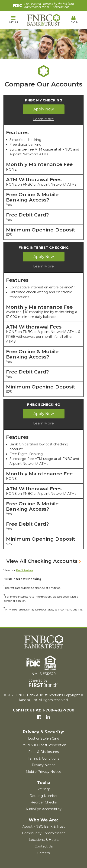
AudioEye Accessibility (43, 809)
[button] (13, 20)
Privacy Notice (44, 765)
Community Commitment (43, 833)
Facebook (39, 717)
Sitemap (43, 789)
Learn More (43, 119)
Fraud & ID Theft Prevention (43, 745)
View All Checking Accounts (42, 561)
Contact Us (44, 846)
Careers (43, 853)
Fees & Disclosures (43, 752)
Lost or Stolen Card (44, 738)
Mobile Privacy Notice (43, 772)
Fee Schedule (24, 570)
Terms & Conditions (43, 758)
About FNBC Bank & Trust (44, 827)
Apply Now (44, 109)
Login (74, 20)
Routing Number (44, 796)
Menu (13, 20)
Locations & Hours (44, 840)
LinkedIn (48, 717)
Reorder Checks (44, 802)
